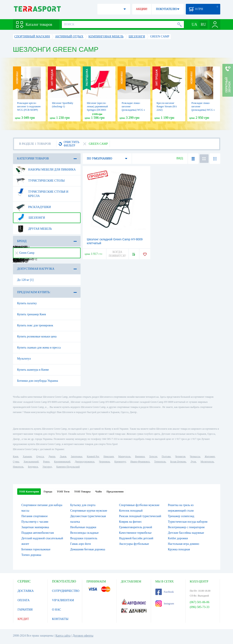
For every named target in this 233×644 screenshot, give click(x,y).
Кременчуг (120, 462)
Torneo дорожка (31, 555)
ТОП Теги (63, 491)
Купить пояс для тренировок (35, 325)
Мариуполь (124, 456)
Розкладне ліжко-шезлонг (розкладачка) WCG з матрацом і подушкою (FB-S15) (203, 110)
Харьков (27, 456)
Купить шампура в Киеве (33, 370)
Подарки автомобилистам (38, 533)
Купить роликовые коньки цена (37, 336)
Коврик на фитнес (130, 522)
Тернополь (160, 462)
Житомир (210, 456)
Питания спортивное (35, 516)
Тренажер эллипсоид (181, 516)
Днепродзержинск (85, 462)
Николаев (109, 456)
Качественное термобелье (135, 533)
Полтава (166, 456)
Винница (140, 456)
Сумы (16, 462)
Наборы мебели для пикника (46, 170)
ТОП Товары (82, 491)
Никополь (18, 467)
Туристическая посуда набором (188, 522)
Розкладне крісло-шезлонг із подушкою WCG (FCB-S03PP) (29, 106)
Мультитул (24, 359)
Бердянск (33, 467)
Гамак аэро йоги (80, 544)
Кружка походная (179, 549)
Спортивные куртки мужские (89, 511)
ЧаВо (99, 491)
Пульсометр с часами (35, 522)
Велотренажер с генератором (186, 527)
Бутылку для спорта (83, 505)
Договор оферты (83, 636)
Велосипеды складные (84, 533)
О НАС (57, 610)
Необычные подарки (83, 527)
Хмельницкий (31, 462)
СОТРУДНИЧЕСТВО (66, 591)
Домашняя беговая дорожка (88, 549)
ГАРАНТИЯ (25, 610)
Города (48, 491)
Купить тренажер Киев (32, 314)
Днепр (52, 456)
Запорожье (77, 456)
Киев (16, 456)
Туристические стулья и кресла (42, 192)
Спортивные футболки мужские (139, 505)
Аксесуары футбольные (134, 544)
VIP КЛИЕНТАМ (63, 600)
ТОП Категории (29, 491)
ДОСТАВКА (26, 591)
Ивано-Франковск (140, 462)
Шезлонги (30, 218)
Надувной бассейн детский (136, 538)
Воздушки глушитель (84, 538)
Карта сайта (63, 636)
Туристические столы (40, 181)
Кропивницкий (62, 462)
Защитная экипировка (35, 527)
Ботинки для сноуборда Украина (38, 381)
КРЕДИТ (23, 619)
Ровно (46, 462)
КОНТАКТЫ (60, 619)
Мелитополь (207, 462)
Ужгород (47, 467)
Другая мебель (34, 229)
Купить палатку (27, 303)
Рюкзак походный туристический (140, 516)
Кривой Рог (93, 456)
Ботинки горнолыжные (36, 549)
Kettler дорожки (178, 538)
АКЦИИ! (142, 9)
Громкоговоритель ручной (136, 527)
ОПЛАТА (24, 600)
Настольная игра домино (184, 544)
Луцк (193, 462)
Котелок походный (131, 511)
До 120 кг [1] (25, 280)
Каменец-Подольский (68, 467)
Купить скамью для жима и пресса (39, 348)
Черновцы (104, 462)
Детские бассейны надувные (186, 533)
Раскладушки (33, 207)
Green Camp (25, 253)
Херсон (153, 456)
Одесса (40, 456)
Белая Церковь (178, 462)
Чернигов (180, 456)
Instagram (165, 604)
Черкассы (195, 456)
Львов (63, 456)
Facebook (165, 592)
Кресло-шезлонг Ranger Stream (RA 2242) (167, 106)
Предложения (115, 491)
